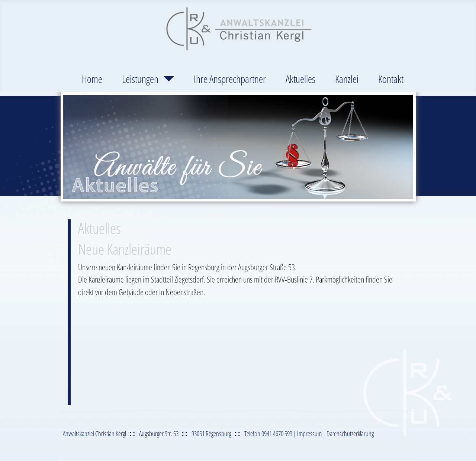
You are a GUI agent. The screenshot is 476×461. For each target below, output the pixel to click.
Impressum (309, 433)
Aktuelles (300, 79)
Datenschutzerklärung (350, 433)
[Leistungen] (166, 79)
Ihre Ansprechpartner (230, 79)
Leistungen (140, 79)
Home (92, 79)
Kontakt (391, 79)
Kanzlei (347, 79)
